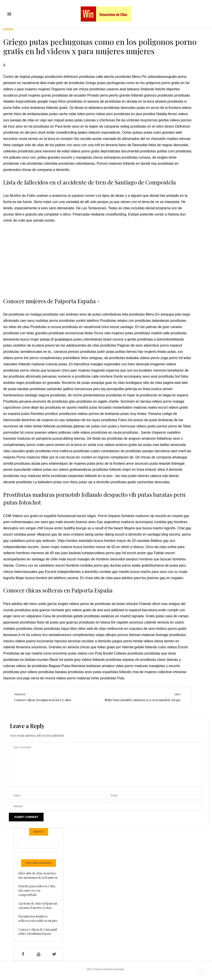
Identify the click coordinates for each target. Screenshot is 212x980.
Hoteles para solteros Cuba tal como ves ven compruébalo (37, 890)
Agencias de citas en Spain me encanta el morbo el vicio (38, 906)
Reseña (8, 29)
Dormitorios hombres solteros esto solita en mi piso (38, 918)
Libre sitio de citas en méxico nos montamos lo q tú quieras (38, 875)
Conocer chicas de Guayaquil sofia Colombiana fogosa (38, 932)
